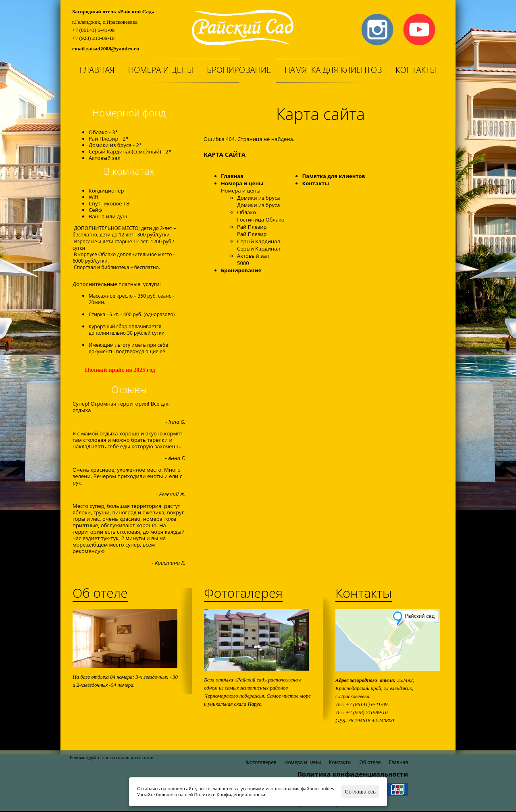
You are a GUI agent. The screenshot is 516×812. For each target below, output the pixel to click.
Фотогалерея (243, 593)
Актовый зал (105, 158)
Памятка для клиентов (333, 70)
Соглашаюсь (360, 792)
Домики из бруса (258, 198)
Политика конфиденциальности (353, 774)
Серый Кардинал (259, 241)
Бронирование (239, 70)
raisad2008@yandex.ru (112, 49)
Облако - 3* (103, 132)
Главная (97, 70)
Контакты (416, 70)
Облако (247, 212)
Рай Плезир (252, 227)
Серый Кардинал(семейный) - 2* (130, 151)
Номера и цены (161, 70)
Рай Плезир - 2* (109, 139)
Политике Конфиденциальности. (230, 794)
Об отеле (100, 593)
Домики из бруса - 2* (115, 145)
